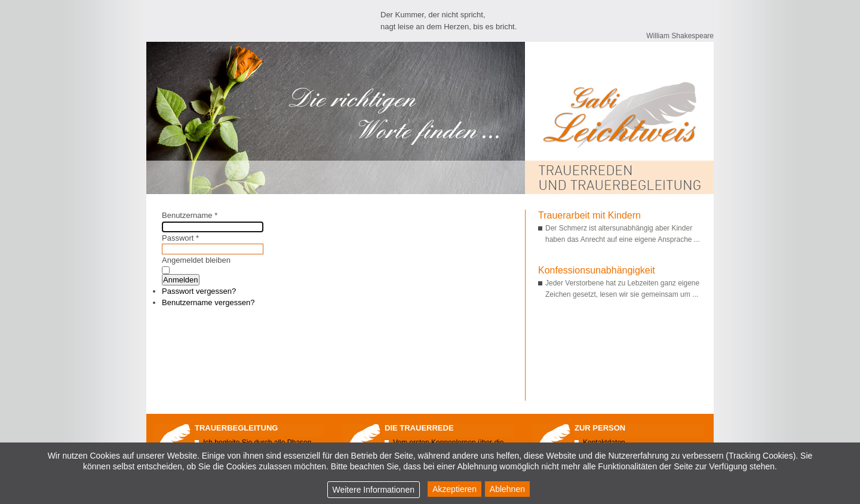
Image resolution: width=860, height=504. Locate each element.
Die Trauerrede (419, 428)
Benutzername (190, 215)
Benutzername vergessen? (208, 302)
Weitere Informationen (374, 490)
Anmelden (181, 280)
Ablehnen (507, 489)
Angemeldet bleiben (196, 260)
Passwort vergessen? (199, 291)
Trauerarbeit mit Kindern (589, 215)
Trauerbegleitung (236, 428)
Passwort (180, 238)
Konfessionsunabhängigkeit (597, 270)
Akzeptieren (454, 489)
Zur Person (600, 428)
